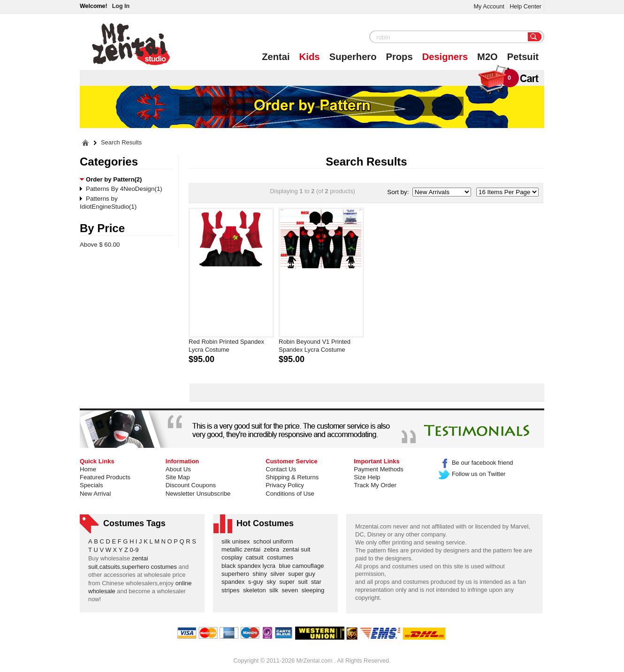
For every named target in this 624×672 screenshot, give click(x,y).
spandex (235, 582)
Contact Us (281, 469)
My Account (489, 6)
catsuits (110, 567)
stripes (232, 590)
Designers (445, 57)
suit (304, 582)
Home (88, 469)
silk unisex (237, 541)
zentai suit (298, 549)
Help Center (525, 6)
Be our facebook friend (476, 463)
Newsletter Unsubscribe (198, 494)
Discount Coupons (191, 485)
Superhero (353, 57)
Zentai (276, 57)
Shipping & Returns (292, 477)
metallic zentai (243, 549)
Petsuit (523, 57)
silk (275, 590)
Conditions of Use (290, 494)
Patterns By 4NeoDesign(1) (124, 189)
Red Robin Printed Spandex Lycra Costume (226, 346)
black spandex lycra (250, 566)
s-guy (257, 582)
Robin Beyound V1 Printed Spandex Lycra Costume (315, 346)
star (318, 582)
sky (273, 582)
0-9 (134, 550)
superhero (237, 574)
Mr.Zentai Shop (131, 44)
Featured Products (105, 477)
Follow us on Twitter (472, 474)
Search (535, 38)
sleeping (315, 590)
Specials (91, 485)
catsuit (256, 557)
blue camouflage (303, 566)
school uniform (275, 541)
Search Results (121, 143)
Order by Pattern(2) (114, 179)
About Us (178, 469)
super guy (303, 574)
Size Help (367, 477)
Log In (121, 6)
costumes (282, 557)
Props (400, 57)
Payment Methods (379, 469)
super (289, 582)
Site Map (178, 477)
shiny (261, 574)
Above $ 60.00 (100, 245)
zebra (273, 549)
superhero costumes (149, 567)
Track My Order (375, 485)
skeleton (256, 590)
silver (279, 574)
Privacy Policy (285, 485)
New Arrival (95, 494)
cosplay (234, 557)
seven (291, 590)
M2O (487, 57)
